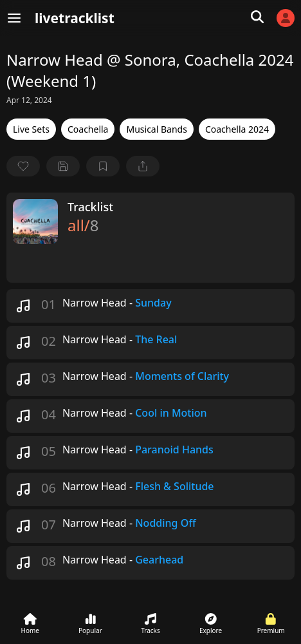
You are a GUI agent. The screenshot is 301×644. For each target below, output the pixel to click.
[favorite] (23, 166)
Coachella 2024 (237, 129)
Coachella (88, 129)
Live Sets (31, 129)
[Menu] (14, 18)
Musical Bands (156, 129)
